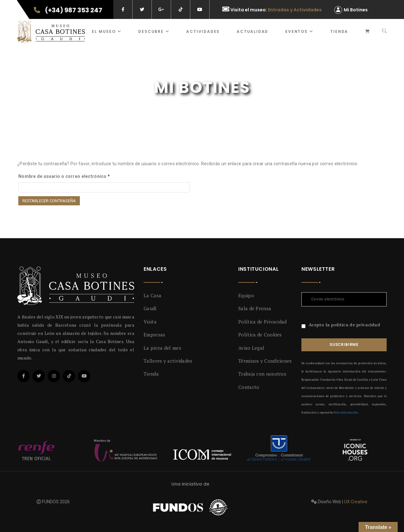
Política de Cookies (260, 335)
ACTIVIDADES (203, 31)
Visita (150, 322)
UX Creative (356, 502)
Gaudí (150, 308)
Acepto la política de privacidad (344, 325)
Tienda (339, 31)
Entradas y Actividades (295, 10)
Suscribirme (344, 345)
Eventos (299, 31)
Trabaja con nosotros (262, 374)
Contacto (249, 387)
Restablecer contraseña (49, 201)
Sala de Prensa (255, 308)
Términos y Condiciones (265, 361)
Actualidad (252, 31)
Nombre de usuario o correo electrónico (64, 176)
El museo (107, 31)
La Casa (152, 295)
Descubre (154, 31)
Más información (346, 412)
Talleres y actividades (168, 361)
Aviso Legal (251, 348)
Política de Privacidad (263, 322)
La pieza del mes (162, 348)
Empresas (154, 335)
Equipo (246, 295)
